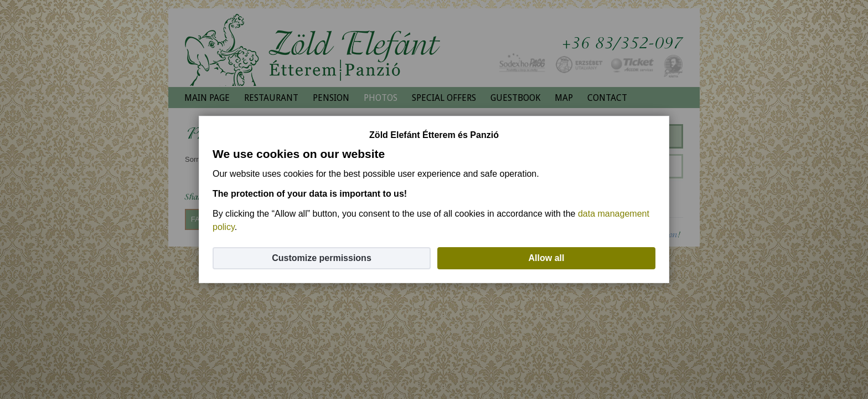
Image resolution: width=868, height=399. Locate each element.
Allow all (547, 258)
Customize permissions (322, 258)
